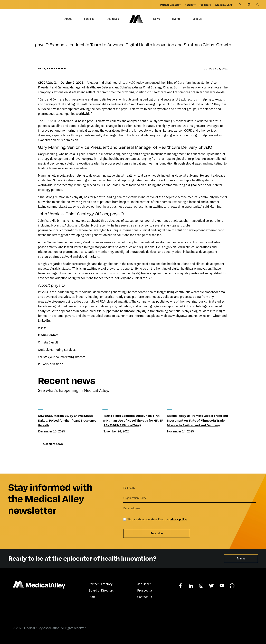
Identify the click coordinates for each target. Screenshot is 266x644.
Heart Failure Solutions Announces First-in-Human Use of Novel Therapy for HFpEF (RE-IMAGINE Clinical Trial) (133, 425)
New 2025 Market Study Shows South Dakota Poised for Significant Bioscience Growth (67, 425)
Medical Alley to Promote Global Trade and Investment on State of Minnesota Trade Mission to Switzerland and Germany (197, 425)
